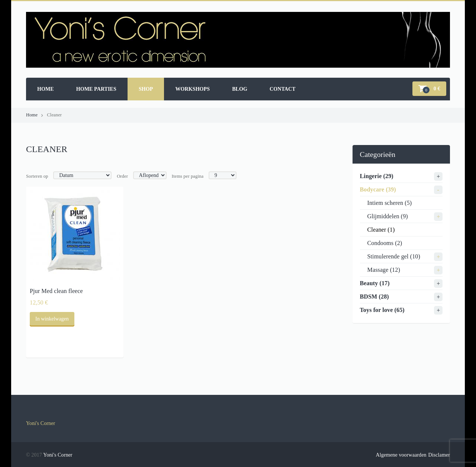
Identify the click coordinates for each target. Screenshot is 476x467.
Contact (283, 89)
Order (122, 176)
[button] (429, 89)
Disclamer (439, 455)
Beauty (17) (375, 283)
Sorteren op (37, 176)
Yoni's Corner (41, 423)
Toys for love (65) (382, 310)
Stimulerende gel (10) (394, 256)
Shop (146, 89)
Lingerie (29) (377, 176)
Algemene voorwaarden (401, 455)
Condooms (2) (385, 243)
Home (46, 89)
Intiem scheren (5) (390, 203)
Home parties (96, 89)
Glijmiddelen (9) (388, 216)
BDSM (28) (374, 297)
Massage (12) (384, 270)
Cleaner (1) (381, 230)
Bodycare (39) (378, 189)
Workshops (192, 89)
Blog (240, 89)
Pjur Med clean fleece (56, 291)
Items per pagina (188, 176)
